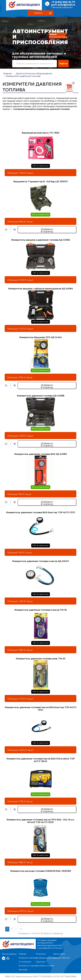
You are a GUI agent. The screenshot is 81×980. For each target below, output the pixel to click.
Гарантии (40, 962)
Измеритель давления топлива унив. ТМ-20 (41, 659)
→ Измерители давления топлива (22, 76)
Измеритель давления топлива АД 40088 (41, 396)
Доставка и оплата (45, 966)
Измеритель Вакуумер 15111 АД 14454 (41, 337)
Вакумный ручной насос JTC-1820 (41, 133)
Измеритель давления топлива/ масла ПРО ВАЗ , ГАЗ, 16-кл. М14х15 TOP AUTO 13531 (40, 821)
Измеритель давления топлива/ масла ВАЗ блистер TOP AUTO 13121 (40, 709)
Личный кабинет (62, 7)
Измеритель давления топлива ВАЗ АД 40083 (40, 454)
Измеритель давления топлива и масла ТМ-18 (40, 610)
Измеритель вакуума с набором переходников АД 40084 (41, 289)
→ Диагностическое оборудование (33, 74)
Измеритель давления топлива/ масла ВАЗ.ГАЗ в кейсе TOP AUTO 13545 (41, 760)
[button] (41, 13)
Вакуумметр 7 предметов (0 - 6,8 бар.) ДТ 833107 (41, 182)
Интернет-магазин (28, 958)
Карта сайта (59, 954)
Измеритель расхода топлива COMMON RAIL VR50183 (41, 871)
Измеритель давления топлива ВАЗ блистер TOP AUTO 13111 (41, 512)
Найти (64, 64)
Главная (7, 74)
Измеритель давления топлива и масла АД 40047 (40, 561)
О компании (25, 962)
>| (21, 929)
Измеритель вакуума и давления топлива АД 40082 (41, 240)
